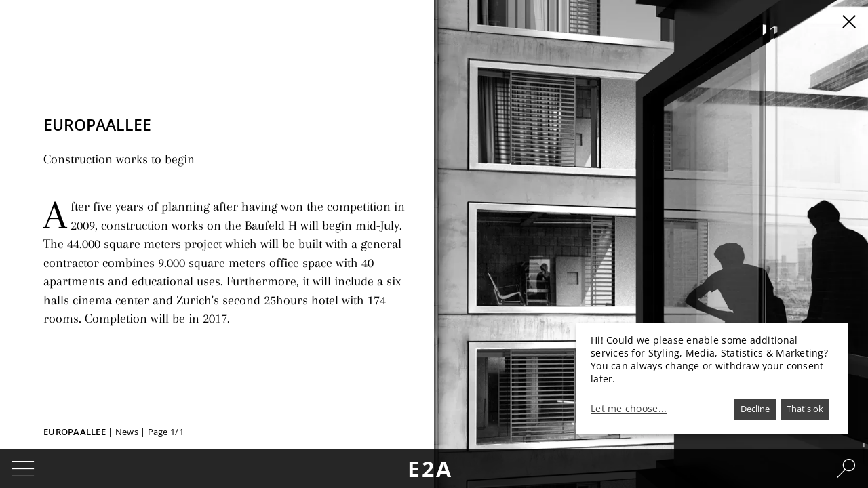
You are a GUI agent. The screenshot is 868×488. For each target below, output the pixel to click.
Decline (755, 409)
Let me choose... (629, 409)
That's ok (805, 409)
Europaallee (75, 432)
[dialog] (712, 379)
